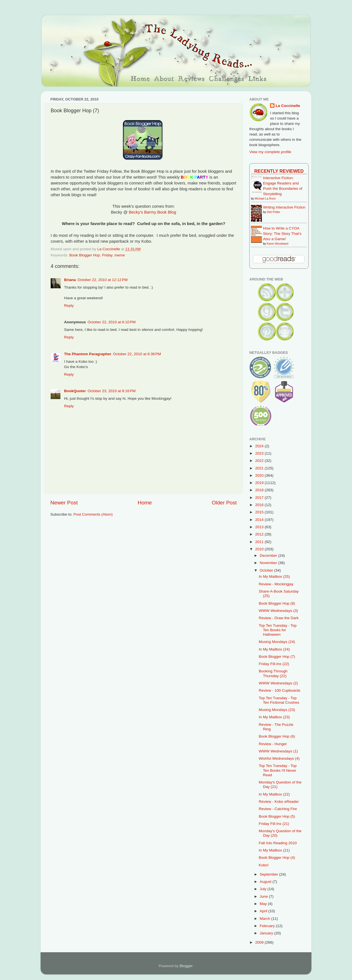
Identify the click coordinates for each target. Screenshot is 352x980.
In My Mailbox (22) (274, 794)
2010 (260, 549)
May (264, 904)
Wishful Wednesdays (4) (279, 758)
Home (145, 503)
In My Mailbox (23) (274, 717)
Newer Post (64, 503)
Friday (107, 255)
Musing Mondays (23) (277, 710)
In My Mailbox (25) (274, 576)
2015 (260, 512)
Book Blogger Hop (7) (277, 657)
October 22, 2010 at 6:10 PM (112, 322)
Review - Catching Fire (278, 809)
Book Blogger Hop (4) (277, 858)
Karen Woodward (277, 244)
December (269, 556)
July (264, 889)
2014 (260, 520)
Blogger (186, 966)
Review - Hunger (273, 744)
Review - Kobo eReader (279, 802)
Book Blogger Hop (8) (277, 603)
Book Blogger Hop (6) (277, 736)
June (264, 896)
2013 (260, 527)
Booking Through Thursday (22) (273, 673)
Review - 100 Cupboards (280, 690)
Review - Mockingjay (276, 584)
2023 (260, 453)
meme (120, 255)
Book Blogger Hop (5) (277, 816)
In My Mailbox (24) (274, 649)
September (269, 874)
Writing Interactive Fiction (284, 207)
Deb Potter (273, 212)
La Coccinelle (288, 106)
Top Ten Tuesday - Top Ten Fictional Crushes (279, 700)
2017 (260, 498)
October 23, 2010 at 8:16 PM (112, 391)
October (267, 570)
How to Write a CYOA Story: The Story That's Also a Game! (282, 234)
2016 (260, 505)
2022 (260, 461)
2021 (260, 468)
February (268, 926)
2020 (260, 475)
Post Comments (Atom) (93, 514)
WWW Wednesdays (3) (278, 611)
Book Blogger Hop (85, 255)
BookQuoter (75, 391)
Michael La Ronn (265, 199)
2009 (260, 942)
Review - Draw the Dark (279, 618)
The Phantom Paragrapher (88, 354)
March (265, 919)
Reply (69, 306)
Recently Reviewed (279, 171)
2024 (260, 446)
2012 (260, 534)
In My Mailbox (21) (274, 850)
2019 (260, 483)
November (269, 563)
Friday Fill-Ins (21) (274, 824)
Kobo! (264, 865)
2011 (260, 542)
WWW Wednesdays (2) (278, 683)
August (266, 882)
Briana (70, 280)
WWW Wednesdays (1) (278, 751)
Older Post (224, 503)
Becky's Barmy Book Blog (152, 212)
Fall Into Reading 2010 (278, 843)
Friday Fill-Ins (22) (274, 664)
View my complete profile (270, 152)
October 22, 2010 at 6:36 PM (137, 354)
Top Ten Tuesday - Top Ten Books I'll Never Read (278, 770)
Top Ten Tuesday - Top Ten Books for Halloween (278, 630)
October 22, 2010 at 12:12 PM (103, 280)
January (267, 933)
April (264, 911)
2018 (260, 490)
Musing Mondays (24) (277, 642)
